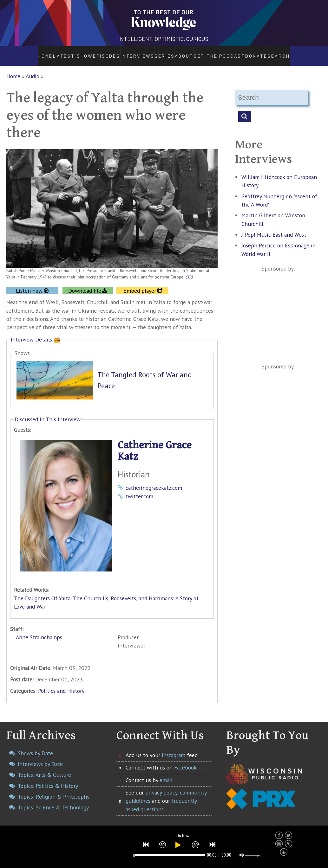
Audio (33, 69)
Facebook (185, 760)
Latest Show (56, 53)
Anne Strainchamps (39, 630)
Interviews (120, 53)
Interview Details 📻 (36, 332)
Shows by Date (35, 746)
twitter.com (139, 489)
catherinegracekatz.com (154, 481)
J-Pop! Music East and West (274, 228)
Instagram (174, 748)
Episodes (89, 53)
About (189, 53)
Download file (85, 284)
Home (28, 53)
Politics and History (61, 684)
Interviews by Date (40, 757)
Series (157, 53)
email (166, 773)
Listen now (29, 284)
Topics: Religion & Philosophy (54, 790)
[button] (146, 844)
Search (297, 53)
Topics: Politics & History (48, 779)
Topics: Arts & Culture (44, 768)
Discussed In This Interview (48, 412)
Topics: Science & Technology (53, 801)
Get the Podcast (231, 53)
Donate (273, 53)
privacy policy (161, 785)
